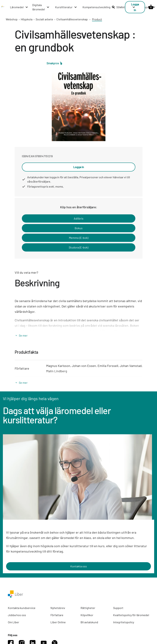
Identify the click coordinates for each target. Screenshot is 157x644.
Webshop (12, 19)
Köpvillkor (87, 615)
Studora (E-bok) (78, 247)
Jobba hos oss (17, 615)
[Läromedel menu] (19, 7)
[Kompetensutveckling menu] (99, 7)
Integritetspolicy (124, 622)
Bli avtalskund (89, 622)
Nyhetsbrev (58, 608)
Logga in (79, 167)
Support (118, 608)
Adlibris (79, 218)
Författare (57, 615)
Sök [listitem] (116, 7)
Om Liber (14, 622)
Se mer (23, 335)
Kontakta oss (79, 566)
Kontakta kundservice (22, 608)
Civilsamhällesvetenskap (72, 19)
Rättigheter (88, 608)
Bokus (79, 228)
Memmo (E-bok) (79, 238)
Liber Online (58, 622)
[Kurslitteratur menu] (66, 7)
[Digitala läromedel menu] (41, 7)
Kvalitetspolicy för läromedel (131, 615)
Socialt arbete (44, 19)
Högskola (27, 19)
